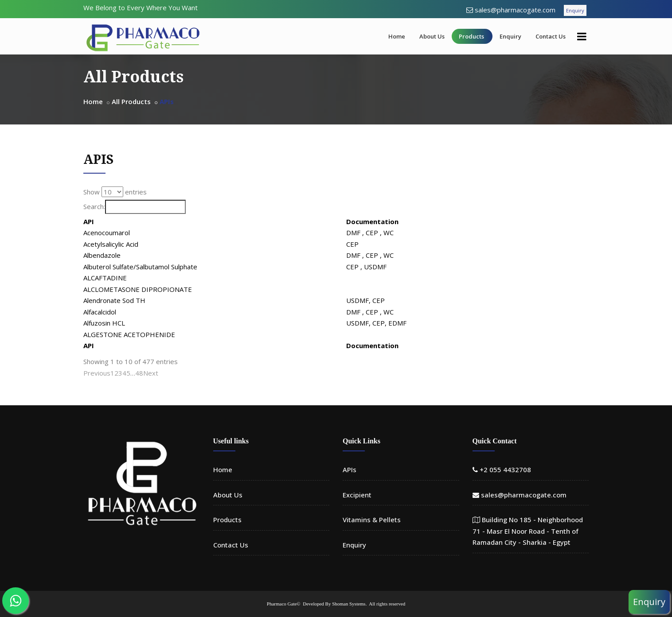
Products (471, 36)
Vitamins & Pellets (372, 520)
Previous (97, 373)
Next (151, 373)
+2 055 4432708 (505, 470)
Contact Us (551, 36)
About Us (432, 36)
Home (397, 36)
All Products (131, 101)
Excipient (357, 495)
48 (139, 373)
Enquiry (575, 10)
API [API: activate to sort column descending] (89, 221)
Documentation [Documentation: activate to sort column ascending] (486, 221)
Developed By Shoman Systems (334, 604)
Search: (135, 207)
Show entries (115, 192)
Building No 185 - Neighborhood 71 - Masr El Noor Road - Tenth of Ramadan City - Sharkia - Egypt (528, 531)
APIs (350, 470)
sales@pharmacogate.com (515, 10)
